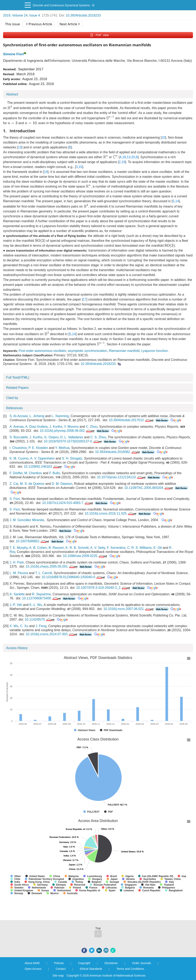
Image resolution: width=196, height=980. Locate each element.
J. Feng (41, 626)
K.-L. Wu (36, 605)
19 (123, 162)
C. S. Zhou (98, 437)
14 (46, 172)
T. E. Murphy (19, 548)
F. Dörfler (16, 473)
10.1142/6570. (40, 619)
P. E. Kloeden (38, 448)
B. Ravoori (56, 548)
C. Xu (24, 626)
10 (163, 138)
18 (124, 157)
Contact (61, 969)
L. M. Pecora (19, 573)
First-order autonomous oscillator (42, 351)
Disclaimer (111, 963)
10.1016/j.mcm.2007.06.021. (129, 609)
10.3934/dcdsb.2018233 (83, 15)
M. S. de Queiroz (32, 484)
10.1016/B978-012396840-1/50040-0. (74, 577)
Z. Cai (14, 484)
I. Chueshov (18, 448)
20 (133, 157)
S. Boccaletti (19, 437)
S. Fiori (15, 499)
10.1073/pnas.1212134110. (122, 477)
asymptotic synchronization (87, 351)
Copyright (84, 963)
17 (85, 299)
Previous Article (39, 24)
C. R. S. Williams (139, 548)
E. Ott (158, 548)
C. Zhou (92, 427)
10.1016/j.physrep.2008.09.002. (67, 431)
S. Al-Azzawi (19, 416)
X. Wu (14, 626)
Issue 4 (35, 15)
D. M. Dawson (62, 484)
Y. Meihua (62, 448)
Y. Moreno (71, 427)
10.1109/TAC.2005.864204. (149, 488)
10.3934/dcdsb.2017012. (132, 420)
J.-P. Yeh (16, 605)
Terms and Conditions (130, 969)
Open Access (33, 969)
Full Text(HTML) (18, 377)
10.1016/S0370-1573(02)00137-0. (73, 441)
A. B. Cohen (38, 548)
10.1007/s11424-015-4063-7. (68, 503)
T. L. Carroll (44, 573)
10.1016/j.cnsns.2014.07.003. (52, 634)
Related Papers (17, 388)
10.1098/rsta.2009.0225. (85, 556)
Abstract (12, 94)
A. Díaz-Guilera (36, 427)
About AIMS (32, 963)
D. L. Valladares (72, 437)
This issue (13, 24)
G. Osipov (51, 437)
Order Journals (141, 963)
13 (20, 147)
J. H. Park (17, 562)
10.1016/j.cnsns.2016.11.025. (111, 513)
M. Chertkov (33, 473)
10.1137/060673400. (42, 598)
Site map (58, 976)
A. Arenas (17, 427)
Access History (17, 648)
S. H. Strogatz (72, 458)
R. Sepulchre (41, 594)
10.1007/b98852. (33, 541)
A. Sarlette (17, 594)
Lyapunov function (155, 351)
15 (80, 167)
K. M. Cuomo (19, 458)
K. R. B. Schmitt (77, 548)
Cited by (12, 398)
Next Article (69, 24)
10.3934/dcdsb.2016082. (118, 452)
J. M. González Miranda (27, 520)
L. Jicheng (37, 416)
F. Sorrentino (116, 548)
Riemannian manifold (124, 351)
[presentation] (10, 107)
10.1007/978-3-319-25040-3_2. (104, 588)
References (14, 408)
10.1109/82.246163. (43, 467)
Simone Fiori (13, 54)
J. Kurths (56, 427)
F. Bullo (54, 473)
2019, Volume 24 (15, 15)
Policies (59, 963)
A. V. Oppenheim (42, 458)
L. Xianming (60, 416)
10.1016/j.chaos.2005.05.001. (52, 566)
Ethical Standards (91, 969)
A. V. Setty (98, 548)
